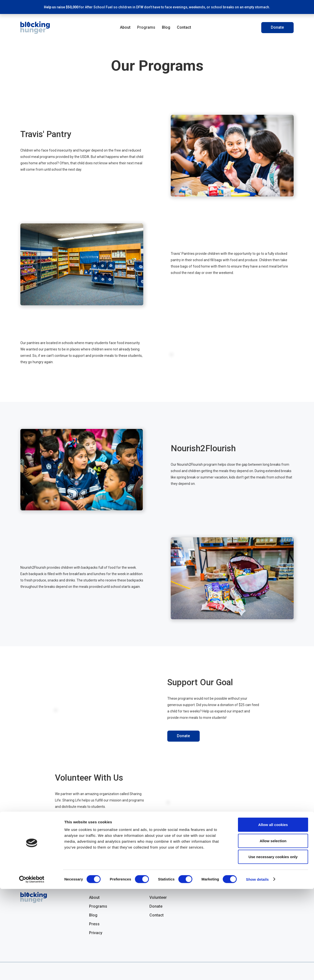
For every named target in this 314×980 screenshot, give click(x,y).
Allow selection (273, 932)
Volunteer (71, 825)
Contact (184, 27)
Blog (166, 27)
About (125, 27)
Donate (277, 27)
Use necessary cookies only (273, 948)
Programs (146, 27)
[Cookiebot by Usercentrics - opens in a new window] (32, 970)
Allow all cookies (273, 916)
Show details (257, 970)
